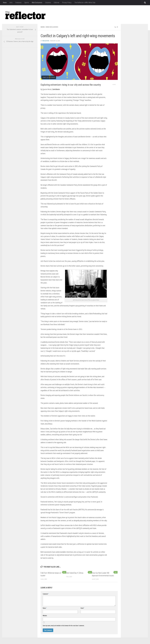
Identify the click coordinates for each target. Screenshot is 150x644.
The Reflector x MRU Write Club (85, 3)
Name (45, 608)
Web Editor (46, 41)
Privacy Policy (67, 3)
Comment (46, 594)
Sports (27, 3)
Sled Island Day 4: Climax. (75, 573)
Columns (48, 3)
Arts (11, 3)
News (5, 3)
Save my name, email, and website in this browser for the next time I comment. (63, 626)
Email (82, 608)
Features (18, 3)
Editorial (56, 3)
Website (45, 616)
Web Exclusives (37, 3)
